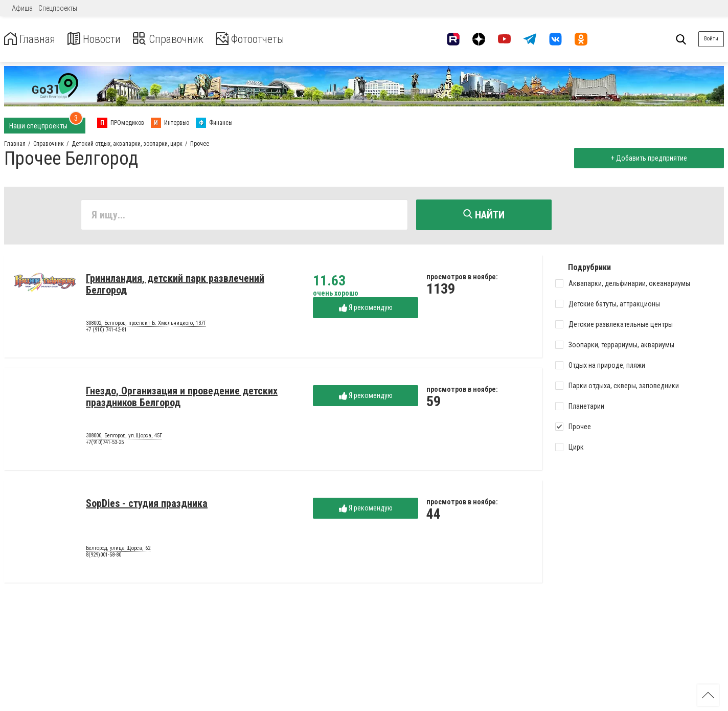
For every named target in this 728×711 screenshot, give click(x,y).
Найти (484, 215)
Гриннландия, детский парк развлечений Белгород (175, 286)
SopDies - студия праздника (147, 505)
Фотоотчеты (270, 39)
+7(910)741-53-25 (105, 444)
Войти (711, 39)
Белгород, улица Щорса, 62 (118, 550)
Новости (101, 39)
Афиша (22, 8)
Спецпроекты (58, 8)
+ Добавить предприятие (647, 158)
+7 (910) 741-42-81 (106, 332)
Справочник (181, 39)
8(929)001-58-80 (104, 557)
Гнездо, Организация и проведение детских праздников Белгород (182, 398)
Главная (32, 39)
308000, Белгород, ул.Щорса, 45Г (124, 437)
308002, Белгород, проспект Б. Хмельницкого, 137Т (146, 325)
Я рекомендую (366, 309)
